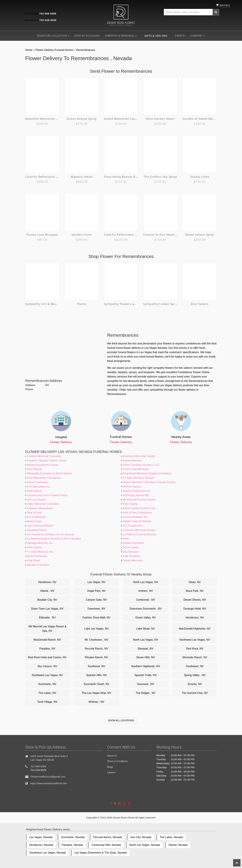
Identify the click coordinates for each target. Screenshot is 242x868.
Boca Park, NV (195, 591)
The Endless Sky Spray (160, 177)
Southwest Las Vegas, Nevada (48, 853)
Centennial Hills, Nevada (106, 845)
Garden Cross (82, 235)
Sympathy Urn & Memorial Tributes (42, 304)
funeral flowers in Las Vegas (135, 352)
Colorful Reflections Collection (121, 235)
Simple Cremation (133, 543)
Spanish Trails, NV (146, 675)
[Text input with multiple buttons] (188, 12)
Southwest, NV (195, 666)
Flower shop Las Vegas (158, 385)
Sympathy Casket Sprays (160, 304)
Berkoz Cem (34, 521)
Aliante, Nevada (178, 845)
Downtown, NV (96, 609)
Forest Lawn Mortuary (136, 469)
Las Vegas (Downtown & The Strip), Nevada (101, 853)
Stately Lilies (200, 177)
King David (33, 560)
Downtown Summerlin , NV (146, 609)
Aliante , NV (47, 591)
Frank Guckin (131, 547)
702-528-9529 (48, 20)
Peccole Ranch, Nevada (108, 837)
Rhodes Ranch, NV (96, 657)
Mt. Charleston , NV (96, 640)
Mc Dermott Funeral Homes (139, 500)
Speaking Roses (37, 530)
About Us (112, 756)
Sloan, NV (195, 582)
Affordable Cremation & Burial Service (49, 473)
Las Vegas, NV (96, 582)
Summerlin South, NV (96, 684)
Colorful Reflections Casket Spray (42, 177)
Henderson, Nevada (41, 845)
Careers (111, 772)
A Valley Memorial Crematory (44, 456)
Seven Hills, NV (146, 657)
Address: (31, 385)
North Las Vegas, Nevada (145, 845)
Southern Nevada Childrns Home (47, 461)
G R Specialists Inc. (39, 487)
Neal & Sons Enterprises (137, 513)
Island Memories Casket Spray (121, 119)
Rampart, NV (146, 649)
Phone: (29, 389)
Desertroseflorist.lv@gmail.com (48, 777)
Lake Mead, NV (146, 629)
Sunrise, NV (195, 684)
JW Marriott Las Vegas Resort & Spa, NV (47, 629)
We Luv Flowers (36, 500)
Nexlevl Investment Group (42, 465)
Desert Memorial (133, 560)
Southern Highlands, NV (146, 666)
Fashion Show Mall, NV (96, 618)
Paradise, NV (47, 649)
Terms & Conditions (117, 761)
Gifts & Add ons (156, 36)
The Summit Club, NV (195, 693)
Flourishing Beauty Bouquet (121, 177)
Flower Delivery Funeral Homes (55, 50)
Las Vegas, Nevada (41, 837)
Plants (82, 304)
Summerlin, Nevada (73, 837)
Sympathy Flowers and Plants (121, 304)
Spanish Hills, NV (96, 675)
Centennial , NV (146, 600)
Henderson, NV (47, 582)
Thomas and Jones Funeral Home (47, 495)
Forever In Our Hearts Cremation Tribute (160, 235)
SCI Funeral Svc (132, 526)
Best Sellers (200, 304)
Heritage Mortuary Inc (40, 543)
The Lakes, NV (47, 693)
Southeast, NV (96, 666)
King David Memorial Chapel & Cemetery (147, 473)
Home (29, 50)
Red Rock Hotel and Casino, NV (47, 657)
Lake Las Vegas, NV (96, 629)
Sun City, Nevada (141, 837)
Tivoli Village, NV (47, 702)
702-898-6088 (48, 14)
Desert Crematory (37, 482)
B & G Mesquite (36, 517)
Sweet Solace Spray (200, 235)
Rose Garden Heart (160, 119)
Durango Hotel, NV (195, 609)
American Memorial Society (139, 456)
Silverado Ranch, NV (195, 657)
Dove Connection (37, 556)
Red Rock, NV (195, 649)
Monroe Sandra (132, 487)
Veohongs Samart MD (136, 495)
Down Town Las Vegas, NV (47, 609)
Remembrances (86, 50)
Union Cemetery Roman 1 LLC (141, 465)
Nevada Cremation (38, 565)
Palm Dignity (34, 469)
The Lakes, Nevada (171, 837)
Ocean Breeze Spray (82, 119)
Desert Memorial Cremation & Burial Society (149, 482)
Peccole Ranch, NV (96, 649)
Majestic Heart (82, 177)
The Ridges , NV (146, 693)
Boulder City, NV (47, 600)
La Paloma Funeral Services (140, 534)
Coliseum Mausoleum (40, 508)
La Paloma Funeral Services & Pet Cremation (54, 539)
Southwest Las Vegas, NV (47, 675)
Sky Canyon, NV (47, 666)
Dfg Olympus (130, 552)
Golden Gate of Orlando (137, 521)
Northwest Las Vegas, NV (195, 640)
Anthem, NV (146, 591)
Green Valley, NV (146, 618)
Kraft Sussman (132, 556)
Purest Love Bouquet (42, 235)
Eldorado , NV (47, 618)
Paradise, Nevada (72, 845)
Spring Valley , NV (195, 675)
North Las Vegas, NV (146, 582)
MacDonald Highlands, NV (195, 629)
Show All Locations (121, 720)
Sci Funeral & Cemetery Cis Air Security (51, 534)
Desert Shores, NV (195, 600)
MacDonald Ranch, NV (47, 640)
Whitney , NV (96, 702)
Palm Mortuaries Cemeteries (44, 478)
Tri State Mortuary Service (138, 478)
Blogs (110, 767)
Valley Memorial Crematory (43, 504)
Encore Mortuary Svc (135, 517)
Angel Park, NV (96, 591)
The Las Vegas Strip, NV (96, 693)
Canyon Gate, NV (96, 600)
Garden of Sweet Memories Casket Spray (200, 119)
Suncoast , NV (146, 684)
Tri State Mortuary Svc (40, 552)
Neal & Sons (34, 513)
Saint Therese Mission (40, 526)
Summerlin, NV (47, 684)
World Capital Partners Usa (139, 508)
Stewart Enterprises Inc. (137, 491)
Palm (126, 539)
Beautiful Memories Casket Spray (42, 119)
